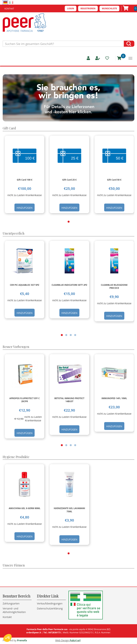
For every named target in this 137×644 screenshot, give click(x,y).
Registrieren (88, 8)
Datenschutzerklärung (50, 608)
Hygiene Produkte (16, 457)
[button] (69, 222)
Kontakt (9, 9)
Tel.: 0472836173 (52, 633)
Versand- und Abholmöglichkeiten (14, 610)
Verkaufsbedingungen (50, 603)
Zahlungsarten (11, 603)
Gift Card (9, 128)
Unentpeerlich (14, 233)
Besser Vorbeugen (16, 347)
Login (71, 8)
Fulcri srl (75, 640)
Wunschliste (109, 8)
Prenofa (22, 640)
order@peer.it (34, 633)
